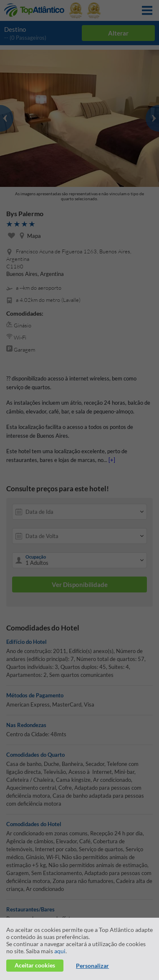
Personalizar (92, 966)
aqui (60, 951)
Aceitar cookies (35, 965)
